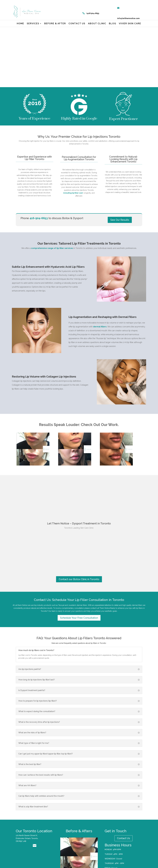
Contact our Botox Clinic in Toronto (79, 584)
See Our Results (120, 224)
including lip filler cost (73, 197)
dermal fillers (100, 331)
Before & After (55, 24)
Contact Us (123, 843)
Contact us (77, 24)
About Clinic (97, 24)
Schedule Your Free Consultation (79, 622)
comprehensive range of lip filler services (52, 252)
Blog (113, 24)
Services (33, 24)
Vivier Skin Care (130, 24)
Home (20, 24)
